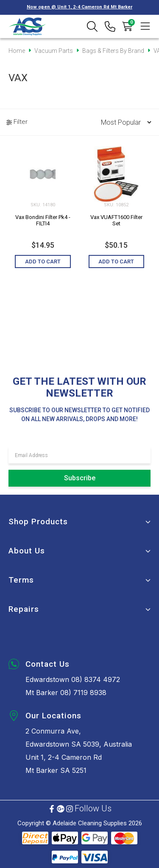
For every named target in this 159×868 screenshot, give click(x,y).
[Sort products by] (123, 122)
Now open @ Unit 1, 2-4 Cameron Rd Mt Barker (79, 7)
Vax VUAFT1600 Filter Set (116, 220)
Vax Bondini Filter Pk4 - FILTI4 (43, 220)
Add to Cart (43, 261)
